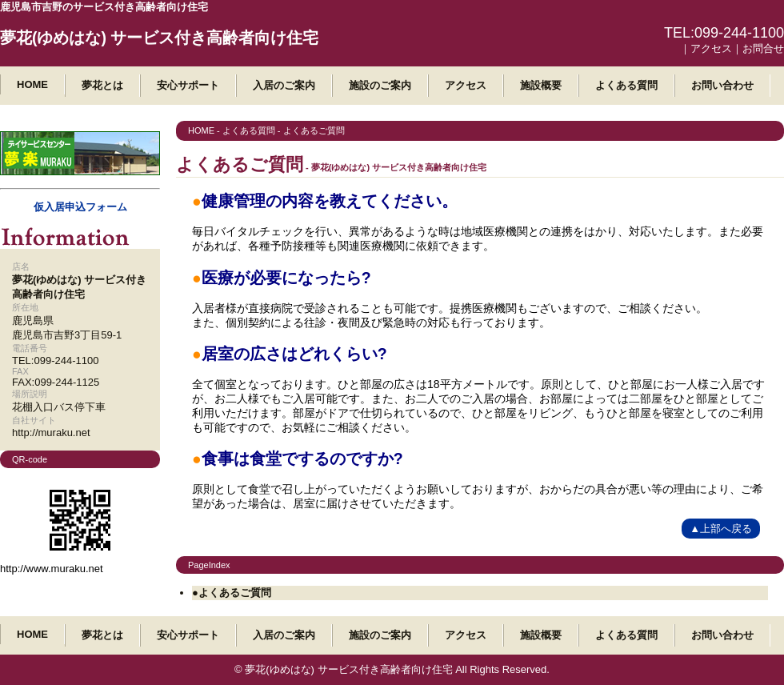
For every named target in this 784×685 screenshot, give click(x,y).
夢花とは (102, 85)
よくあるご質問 (314, 130)
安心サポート (188, 85)
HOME (32, 84)
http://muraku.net (51, 433)
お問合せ (763, 48)
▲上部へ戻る (721, 529)
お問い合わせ (722, 85)
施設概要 (541, 85)
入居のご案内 (284, 85)
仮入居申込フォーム (80, 207)
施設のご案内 (380, 85)
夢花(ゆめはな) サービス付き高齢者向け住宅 (159, 38)
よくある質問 (626, 85)
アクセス (711, 48)
